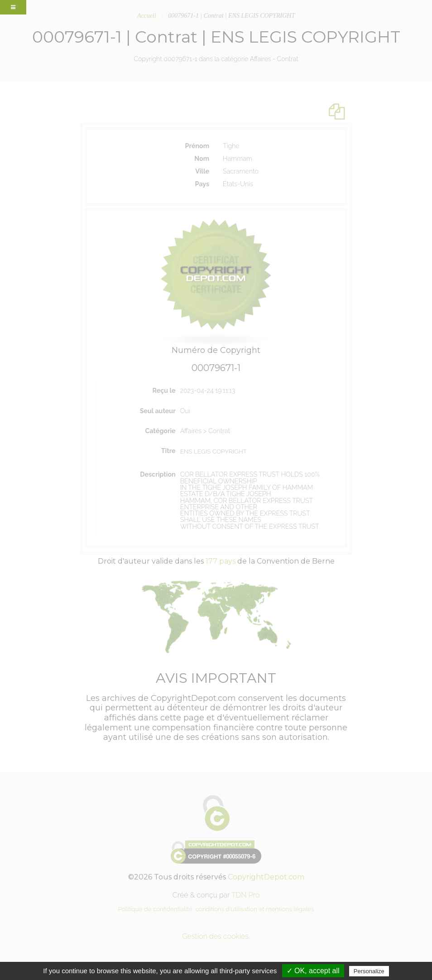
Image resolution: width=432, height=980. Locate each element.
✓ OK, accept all (313, 971)
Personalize (369, 971)
